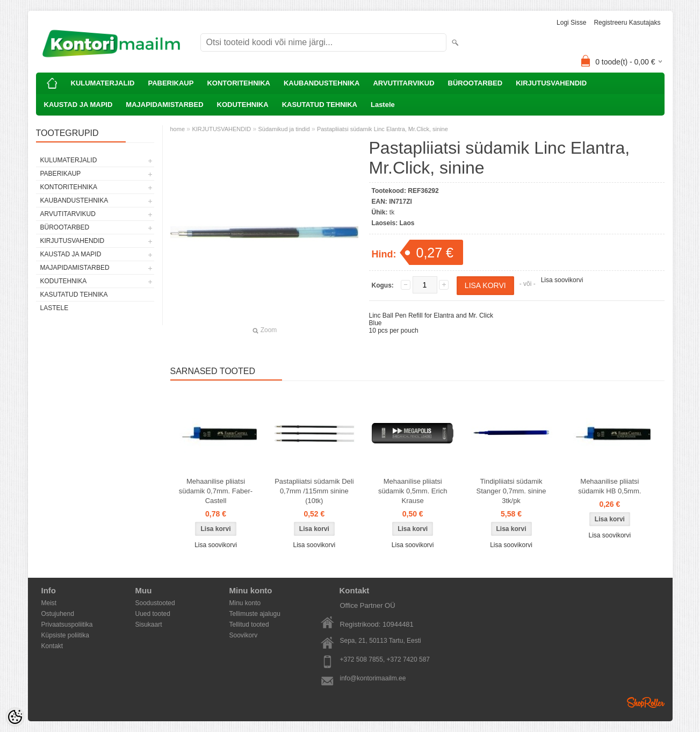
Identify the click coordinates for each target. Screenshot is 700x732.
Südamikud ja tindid (284, 129)
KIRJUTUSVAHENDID (551, 83)
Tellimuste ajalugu (255, 614)
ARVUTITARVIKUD (403, 83)
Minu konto (245, 603)
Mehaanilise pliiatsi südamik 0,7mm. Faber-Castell (216, 491)
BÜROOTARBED (475, 83)
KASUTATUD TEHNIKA (320, 105)
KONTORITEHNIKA (238, 83)
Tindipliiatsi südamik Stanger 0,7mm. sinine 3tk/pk (511, 491)
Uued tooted (153, 614)
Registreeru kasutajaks (627, 23)
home (178, 129)
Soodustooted (155, 603)
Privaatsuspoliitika (67, 625)
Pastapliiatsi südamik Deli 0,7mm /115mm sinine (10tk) (314, 491)
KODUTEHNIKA (243, 105)
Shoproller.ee (646, 702)
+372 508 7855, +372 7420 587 (385, 659)
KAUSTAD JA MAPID (78, 105)
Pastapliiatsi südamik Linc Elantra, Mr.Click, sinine (383, 129)
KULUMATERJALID (103, 83)
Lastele (383, 105)
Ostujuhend (58, 614)
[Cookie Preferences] (15, 717)
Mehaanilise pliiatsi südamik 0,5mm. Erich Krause (413, 491)
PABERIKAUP (171, 83)
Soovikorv (244, 635)
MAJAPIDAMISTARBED (164, 105)
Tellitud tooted (249, 625)
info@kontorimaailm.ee (373, 678)
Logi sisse (571, 23)
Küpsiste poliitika (65, 635)
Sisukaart (149, 625)
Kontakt (52, 646)
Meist (49, 603)
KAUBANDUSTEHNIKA (322, 83)
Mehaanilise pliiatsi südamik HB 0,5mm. (609, 486)
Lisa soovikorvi (562, 280)
